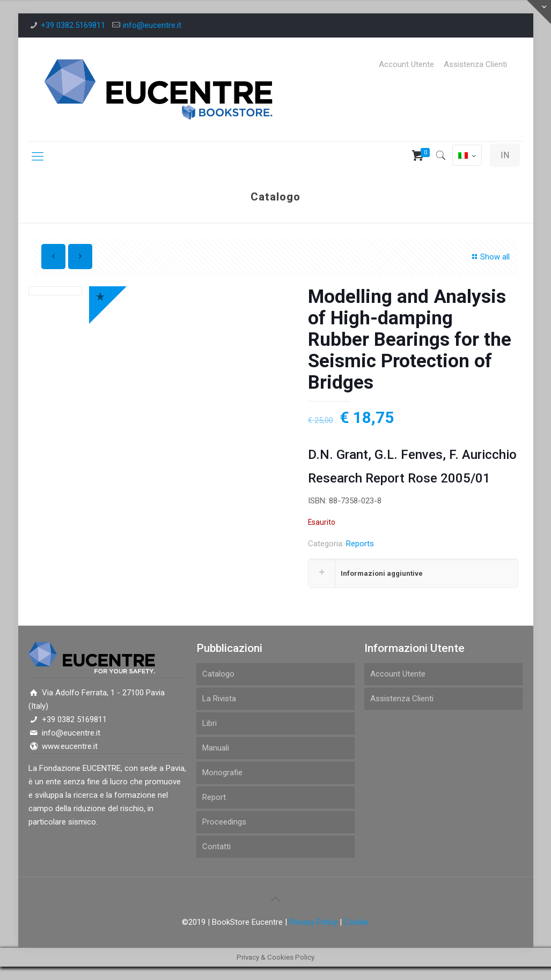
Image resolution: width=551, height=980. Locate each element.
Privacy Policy (313, 922)
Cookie (356, 922)
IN (505, 155)
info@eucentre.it (152, 25)
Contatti (216, 847)
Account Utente (406, 65)
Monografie (222, 773)
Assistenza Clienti (475, 65)
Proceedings (224, 822)
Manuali (216, 748)
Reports (360, 544)
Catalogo (218, 674)
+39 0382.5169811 (73, 25)
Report (214, 797)
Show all (489, 257)
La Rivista (219, 699)
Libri (210, 723)
